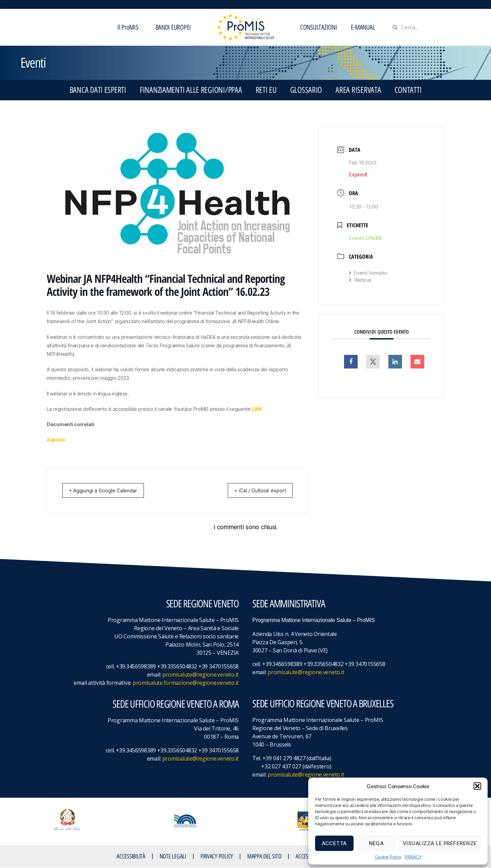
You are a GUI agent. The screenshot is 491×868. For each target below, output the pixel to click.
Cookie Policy (388, 857)
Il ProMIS (130, 27)
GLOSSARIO (306, 90)
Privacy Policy (217, 857)
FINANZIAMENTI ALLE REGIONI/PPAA (191, 90)
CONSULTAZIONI (319, 27)
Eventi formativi (368, 273)
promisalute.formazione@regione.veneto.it (186, 683)
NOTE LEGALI (173, 857)
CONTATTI (408, 90)
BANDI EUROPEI (173, 27)
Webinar (360, 280)
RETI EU (266, 90)
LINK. (258, 409)
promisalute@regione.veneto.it (200, 675)
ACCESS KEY (307, 857)
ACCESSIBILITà (131, 857)
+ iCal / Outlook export (256, 490)
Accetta (334, 843)
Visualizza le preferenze (440, 843)
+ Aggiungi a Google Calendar (107, 490)
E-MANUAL (363, 27)
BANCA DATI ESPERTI (98, 90)
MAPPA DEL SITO (264, 857)
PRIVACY (413, 857)
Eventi (33, 63)
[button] (477, 786)
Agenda (56, 440)
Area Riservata (358, 90)
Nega (376, 843)
